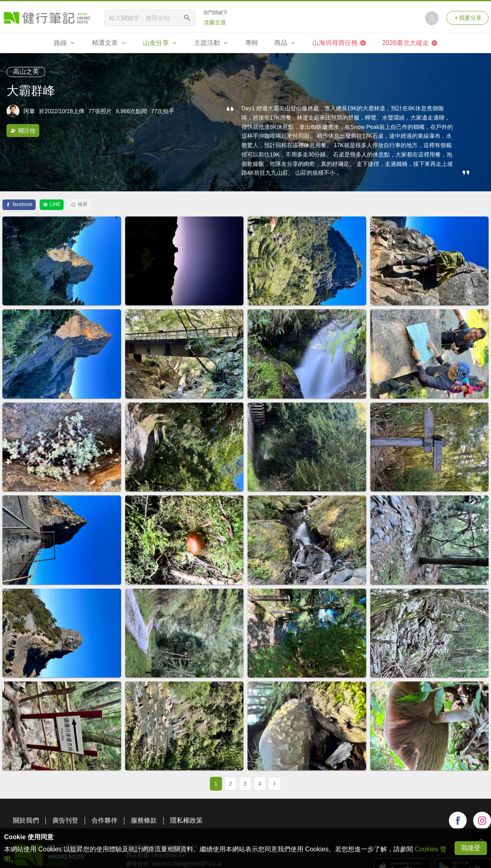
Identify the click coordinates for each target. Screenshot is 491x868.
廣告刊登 (65, 820)
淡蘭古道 (215, 22)
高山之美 (26, 72)
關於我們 (26, 820)
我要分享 (468, 18)
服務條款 (144, 820)
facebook (19, 204)
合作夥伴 (105, 820)
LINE (52, 204)
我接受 (471, 848)
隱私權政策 (186, 820)
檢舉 (79, 204)
